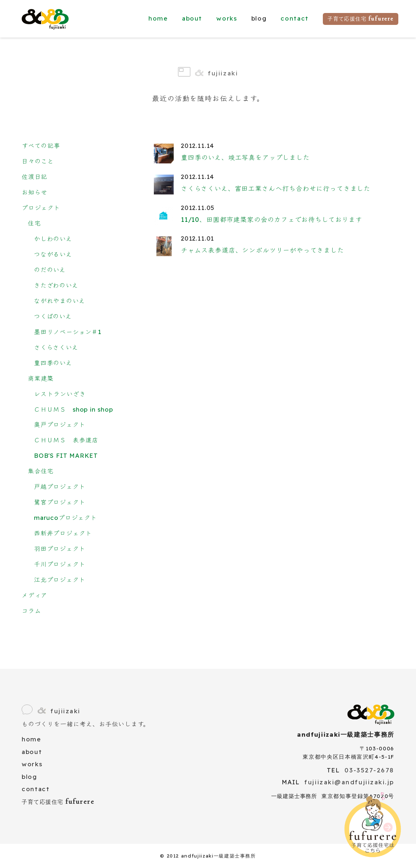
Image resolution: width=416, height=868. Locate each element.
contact (295, 18)
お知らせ (34, 192)
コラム (31, 611)
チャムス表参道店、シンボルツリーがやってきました (263, 250)
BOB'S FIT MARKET (66, 455)
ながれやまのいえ (60, 301)
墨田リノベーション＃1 (68, 332)
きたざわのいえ (56, 285)
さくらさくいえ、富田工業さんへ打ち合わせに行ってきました (276, 188)
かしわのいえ (53, 239)
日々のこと (38, 161)
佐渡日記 (34, 177)
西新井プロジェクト (63, 533)
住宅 (34, 223)
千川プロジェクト (60, 564)
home (158, 18)
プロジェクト (41, 208)
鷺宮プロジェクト (60, 502)
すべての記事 (41, 146)
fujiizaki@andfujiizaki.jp (349, 782)
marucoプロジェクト (66, 518)
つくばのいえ (53, 316)
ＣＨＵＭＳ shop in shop (73, 409)
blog (29, 777)
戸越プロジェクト (60, 486)
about (192, 18)
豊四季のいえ (53, 363)
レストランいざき (60, 394)
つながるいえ (53, 254)
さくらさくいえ (56, 347)
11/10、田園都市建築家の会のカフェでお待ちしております (272, 220)
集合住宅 (41, 471)
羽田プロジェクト (60, 549)
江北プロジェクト (60, 580)
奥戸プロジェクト (60, 424)
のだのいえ (50, 270)
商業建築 (41, 378)
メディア (34, 595)
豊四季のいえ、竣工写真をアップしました (245, 157)
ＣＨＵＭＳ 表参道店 (66, 440)
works (227, 18)
